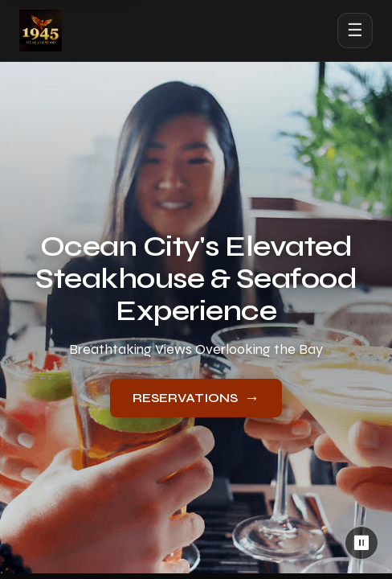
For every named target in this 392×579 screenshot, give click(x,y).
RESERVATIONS (196, 398)
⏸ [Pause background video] (362, 543)
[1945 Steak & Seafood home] (41, 31)
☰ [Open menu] (355, 30)
